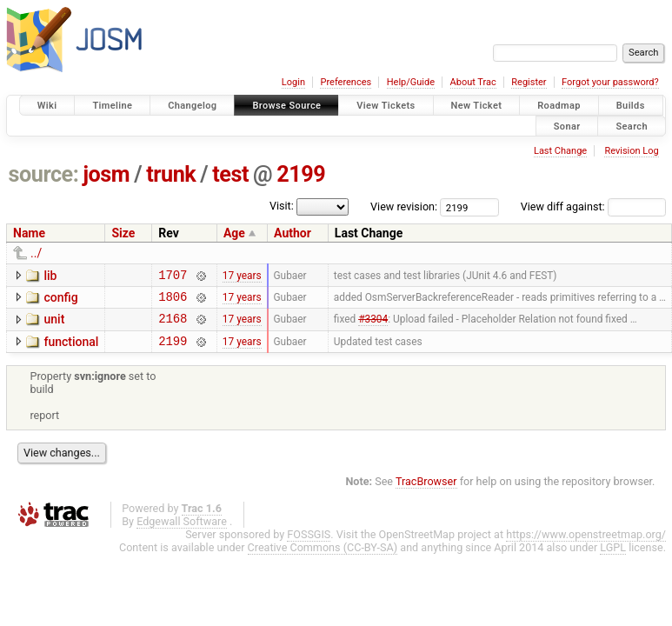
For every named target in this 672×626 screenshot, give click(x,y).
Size (123, 233)
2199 (301, 174)
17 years (242, 276)
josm (106, 174)
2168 (173, 326)
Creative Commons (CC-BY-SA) (323, 558)
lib (50, 276)
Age (234, 233)
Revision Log (631, 151)
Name (29, 233)
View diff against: (593, 206)
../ (36, 253)
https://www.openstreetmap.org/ (586, 545)
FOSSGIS (309, 545)
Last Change (560, 151)
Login (293, 82)
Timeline (112, 106)
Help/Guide (411, 82)
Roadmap (559, 106)
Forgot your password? (610, 82)
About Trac (473, 82)
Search (632, 126)
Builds (631, 106)
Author (293, 233)
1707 (173, 277)
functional (71, 350)
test (230, 174)
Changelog (192, 106)
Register (529, 82)
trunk (171, 174)
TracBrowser (426, 492)
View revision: (404, 206)
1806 (173, 301)
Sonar (567, 126)
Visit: (282, 206)
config (60, 300)
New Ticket (477, 106)
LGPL (613, 558)
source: (44, 174)
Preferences (346, 82)
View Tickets (386, 106)
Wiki (47, 106)
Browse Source (286, 106)
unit (54, 324)
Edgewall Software (182, 532)
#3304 (373, 326)
